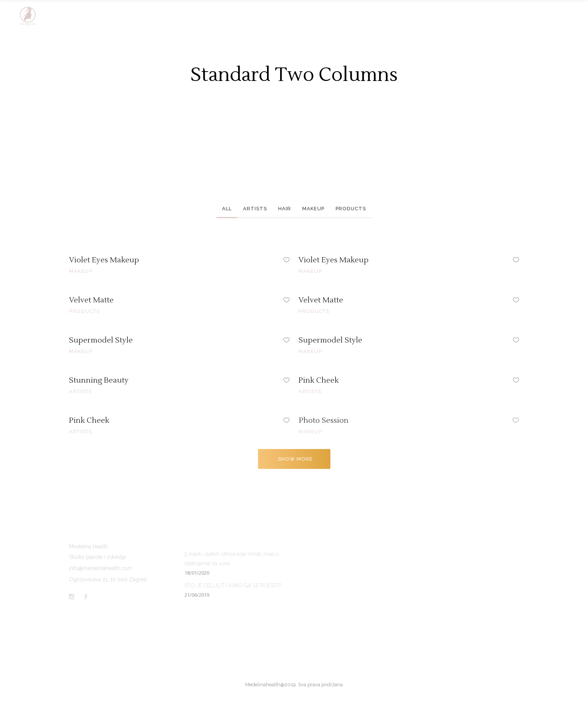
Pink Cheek (322, 380)
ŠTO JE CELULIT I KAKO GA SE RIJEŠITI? (233, 585)
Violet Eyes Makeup (104, 260)
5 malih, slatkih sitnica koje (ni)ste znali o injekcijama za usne (231, 559)
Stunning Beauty (99, 380)
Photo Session (347, 421)
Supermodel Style (101, 340)
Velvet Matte (91, 300)
